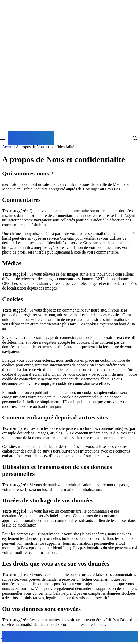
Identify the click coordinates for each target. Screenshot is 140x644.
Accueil (9, 147)
